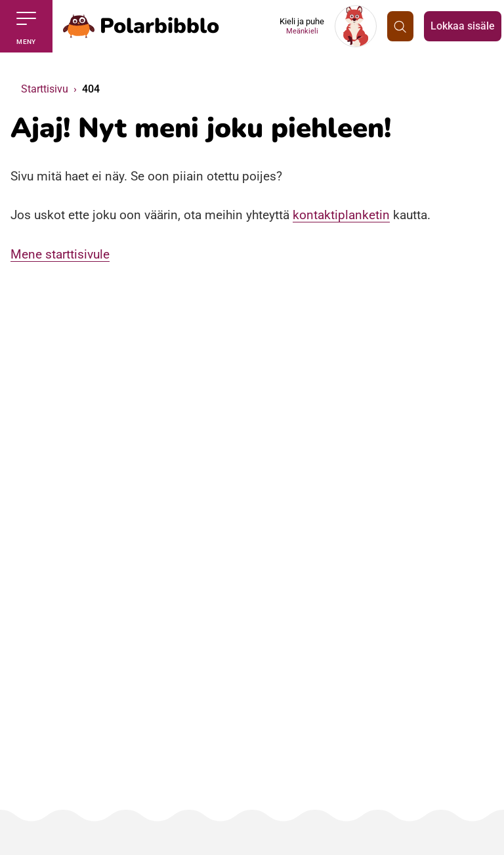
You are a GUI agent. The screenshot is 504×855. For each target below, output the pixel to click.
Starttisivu (45, 89)
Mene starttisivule (60, 254)
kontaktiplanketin (341, 215)
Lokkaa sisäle (463, 26)
